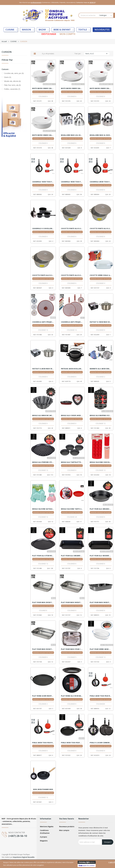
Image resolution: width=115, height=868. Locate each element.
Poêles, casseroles (12, 89)
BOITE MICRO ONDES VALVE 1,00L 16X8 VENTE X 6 (43, 88)
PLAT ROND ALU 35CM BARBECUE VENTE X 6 (72, 696)
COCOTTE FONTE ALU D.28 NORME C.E (101, 229)
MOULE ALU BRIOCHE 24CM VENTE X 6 (43, 415)
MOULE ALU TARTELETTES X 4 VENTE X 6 (72, 462)
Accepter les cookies (87, 865)
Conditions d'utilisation (45, 832)
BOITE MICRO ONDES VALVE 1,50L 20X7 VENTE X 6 (101, 88)
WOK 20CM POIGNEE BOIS (43, 789)
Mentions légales (47, 826)
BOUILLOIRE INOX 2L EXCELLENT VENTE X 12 (101, 135)
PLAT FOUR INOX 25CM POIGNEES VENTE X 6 (43, 602)
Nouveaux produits (67, 826)
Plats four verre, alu (12, 85)
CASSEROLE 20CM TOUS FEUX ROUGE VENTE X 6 (101, 182)
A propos (43, 837)
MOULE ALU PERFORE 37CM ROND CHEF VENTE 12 (43, 462)
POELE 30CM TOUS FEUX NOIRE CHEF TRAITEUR (72, 743)
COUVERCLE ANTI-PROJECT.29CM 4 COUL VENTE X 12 (43, 322)
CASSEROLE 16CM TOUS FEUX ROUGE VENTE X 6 (43, 182)
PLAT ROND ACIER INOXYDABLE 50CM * (43, 696)
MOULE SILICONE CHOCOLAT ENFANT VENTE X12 (101, 462)
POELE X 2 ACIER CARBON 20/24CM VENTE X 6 (101, 743)
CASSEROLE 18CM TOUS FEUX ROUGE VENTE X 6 (72, 182)
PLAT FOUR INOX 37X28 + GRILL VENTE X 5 (72, 649)
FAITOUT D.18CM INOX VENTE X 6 (101, 322)
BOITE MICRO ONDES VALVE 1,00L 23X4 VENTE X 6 (72, 88)
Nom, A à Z (97, 54)
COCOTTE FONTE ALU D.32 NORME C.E (72, 275)
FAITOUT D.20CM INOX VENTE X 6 (43, 369)
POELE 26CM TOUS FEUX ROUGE (43, 743)
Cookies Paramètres (87, 862)
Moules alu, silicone (12, 81)
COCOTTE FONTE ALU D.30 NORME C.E (43, 275)
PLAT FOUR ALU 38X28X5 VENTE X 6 (72, 556)
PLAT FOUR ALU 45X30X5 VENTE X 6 (101, 556)
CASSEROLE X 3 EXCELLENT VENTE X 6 (43, 229)
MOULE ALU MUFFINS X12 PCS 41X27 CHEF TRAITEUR (101, 415)
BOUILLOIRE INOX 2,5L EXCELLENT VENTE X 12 (72, 135)
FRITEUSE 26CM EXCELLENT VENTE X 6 (72, 369)
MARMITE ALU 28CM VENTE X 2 (101, 369)
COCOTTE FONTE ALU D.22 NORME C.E (72, 229)
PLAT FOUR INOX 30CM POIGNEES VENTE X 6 (72, 602)
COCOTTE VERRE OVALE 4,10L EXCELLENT (101, 275)
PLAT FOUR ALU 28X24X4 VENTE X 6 (101, 509)
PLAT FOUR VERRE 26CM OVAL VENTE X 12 (101, 649)
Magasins (44, 841)
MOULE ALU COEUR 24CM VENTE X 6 (72, 415)
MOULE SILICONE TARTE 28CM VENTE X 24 (72, 509)
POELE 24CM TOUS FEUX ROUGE (101, 696)
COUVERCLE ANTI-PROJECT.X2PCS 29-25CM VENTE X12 (72, 322)
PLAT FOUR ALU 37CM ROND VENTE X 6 (43, 556)
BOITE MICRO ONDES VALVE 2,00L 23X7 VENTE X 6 (43, 135)
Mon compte (64, 830)
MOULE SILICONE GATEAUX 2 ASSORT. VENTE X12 (43, 509)
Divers (8, 77)
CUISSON (7, 52)
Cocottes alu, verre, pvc (14, 73)
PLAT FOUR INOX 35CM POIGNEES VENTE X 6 (43, 649)
